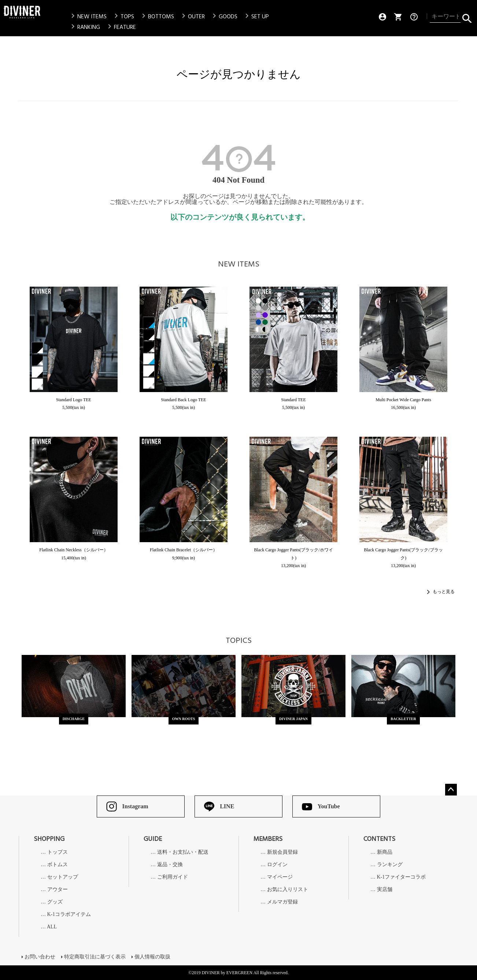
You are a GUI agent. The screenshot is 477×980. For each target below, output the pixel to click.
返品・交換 (170, 865)
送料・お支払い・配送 (183, 852)
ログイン (277, 865)
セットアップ (63, 877)
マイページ (280, 877)
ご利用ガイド (173, 877)
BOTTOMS (157, 16)
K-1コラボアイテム (69, 914)
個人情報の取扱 (152, 957)
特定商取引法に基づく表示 (95, 957)
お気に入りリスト (288, 890)
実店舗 (385, 890)
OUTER (192, 16)
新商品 (385, 852)
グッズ (55, 902)
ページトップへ (451, 790)
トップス (58, 852)
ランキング (390, 865)
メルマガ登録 (282, 902)
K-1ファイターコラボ (402, 877)
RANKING (84, 27)
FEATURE (121, 27)
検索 (467, 17)
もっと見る (444, 592)
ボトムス (58, 865)
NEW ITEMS (88, 16)
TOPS (123, 16)
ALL (52, 927)
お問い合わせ (40, 957)
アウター (58, 890)
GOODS (224, 16)
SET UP (256, 16)
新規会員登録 (282, 852)
